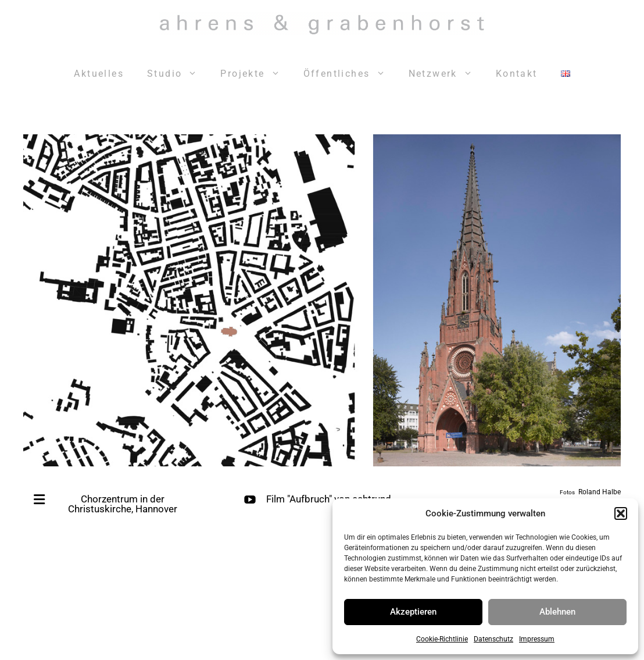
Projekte (256, 74)
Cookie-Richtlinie (442, 639)
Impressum (537, 639)
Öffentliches (350, 74)
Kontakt (517, 74)
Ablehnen (557, 612)
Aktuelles (99, 74)
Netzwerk (446, 74)
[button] (621, 513)
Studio (178, 74)
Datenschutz (493, 639)
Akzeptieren (413, 612)
